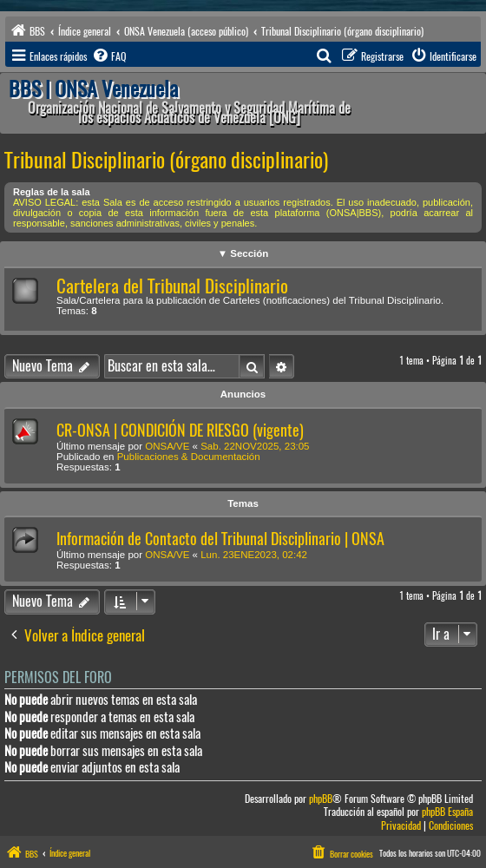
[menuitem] (108, 56)
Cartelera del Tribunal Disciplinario (172, 286)
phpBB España (447, 812)
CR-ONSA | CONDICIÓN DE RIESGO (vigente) (180, 430)
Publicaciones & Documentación (189, 457)
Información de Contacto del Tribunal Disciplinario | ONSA (220, 539)
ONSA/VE (167, 446)
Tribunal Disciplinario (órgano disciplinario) (166, 160)
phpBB (321, 799)
